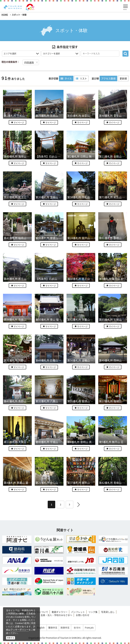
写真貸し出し (108, 612)
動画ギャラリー (60, 612)
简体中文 (65, 628)
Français (89, 628)
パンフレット (78, 612)
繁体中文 (53, 628)
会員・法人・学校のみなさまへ (56, 615)
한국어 (77, 628)
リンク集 (93, 612)
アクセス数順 (108, 78)
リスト (81, 78)
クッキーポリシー (20, 630)
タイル (66, 78)
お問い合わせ (83, 615)
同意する (11, 638)
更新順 (123, 78)
